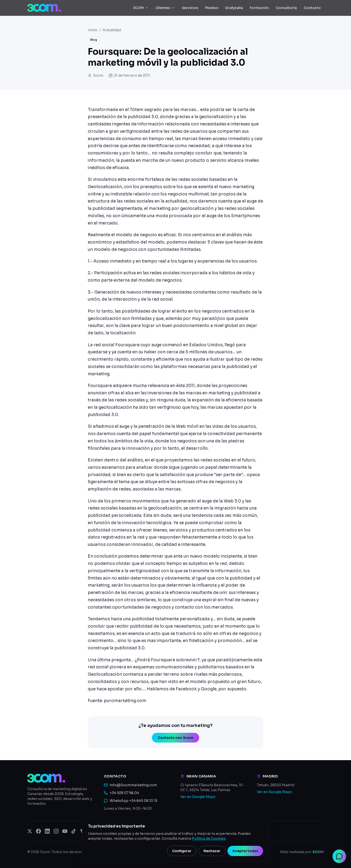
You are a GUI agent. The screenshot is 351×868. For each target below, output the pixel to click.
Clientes (165, 8)
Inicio (93, 30)
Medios (212, 8)
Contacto (312, 8)
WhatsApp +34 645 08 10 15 (134, 801)
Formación (259, 8)
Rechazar (212, 851)
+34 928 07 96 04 (124, 793)
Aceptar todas (245, 851)
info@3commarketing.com (133, 785)
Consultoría (286, 8)
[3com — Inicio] (44, 8)
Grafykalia (234, 8)
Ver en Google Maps (198, 797)
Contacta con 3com (175, 738)
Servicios (190, 8)
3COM (141, 8)
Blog (94, 40)
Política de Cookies (209, 838)
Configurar (182, 851)
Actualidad (112, 30)
